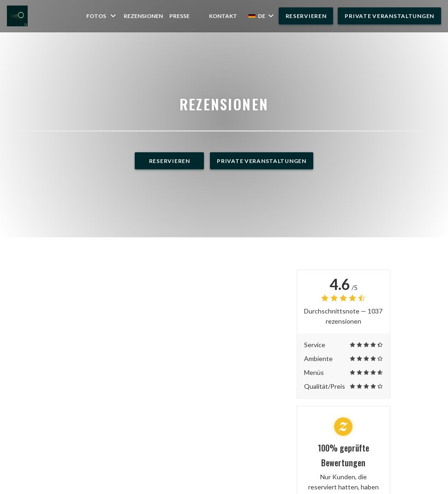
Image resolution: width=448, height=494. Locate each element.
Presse (179, 16)
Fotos (102, 16)
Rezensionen (143, 16)
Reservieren (306, 16)
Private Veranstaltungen (389, 16)
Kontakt (223, 16)
